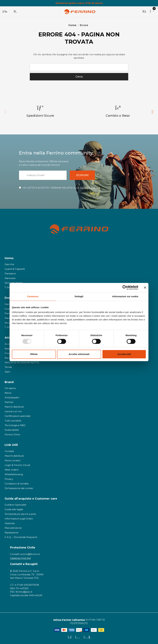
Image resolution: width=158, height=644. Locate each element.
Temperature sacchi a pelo (20, 514)
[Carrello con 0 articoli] (152, 12)
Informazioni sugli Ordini (19, 519)
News (8, 393)
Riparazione (11, 532)
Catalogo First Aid (20, 558)
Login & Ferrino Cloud (17, 465)
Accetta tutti (124, 354)
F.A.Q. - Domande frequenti (21, 537)
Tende (8, 367)
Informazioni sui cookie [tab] (125, 296)
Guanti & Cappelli (15, 269)
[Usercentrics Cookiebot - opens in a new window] (125, 288)
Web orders (12, 470)
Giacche (9, 264)
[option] (40, 111)
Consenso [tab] (33, 296)
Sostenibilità (12, 430)
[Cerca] (15, 12)
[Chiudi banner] (145, 288)
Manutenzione (13, 528)
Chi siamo (10, 388)
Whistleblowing (14, 474)
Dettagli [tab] (79, 296)
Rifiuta (34, 354)
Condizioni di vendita (17, 484)
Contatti (9, 451)
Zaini (7, 372)
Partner (9, 402)
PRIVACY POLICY (90, 188)
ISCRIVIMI (82, 175)
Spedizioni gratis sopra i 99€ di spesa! (79, 3)
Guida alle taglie (14, 509)
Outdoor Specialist (15, 505)
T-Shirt (8, 287)
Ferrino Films (12, 435)
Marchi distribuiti (14, 407)
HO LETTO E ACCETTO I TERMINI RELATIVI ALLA (61, 188)
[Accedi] (144, 12)
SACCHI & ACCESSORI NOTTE (22, 362)
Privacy (9, 479)
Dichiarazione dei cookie (19, 488)
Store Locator (13, 460)
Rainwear (10, 278)
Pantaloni (10, 274)
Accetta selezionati (79, 354)
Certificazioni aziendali (18, 416)
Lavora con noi (13, 411)
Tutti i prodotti (13, 421)
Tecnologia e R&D (15, 425)
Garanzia (10, 523)
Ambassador (12, 397)
